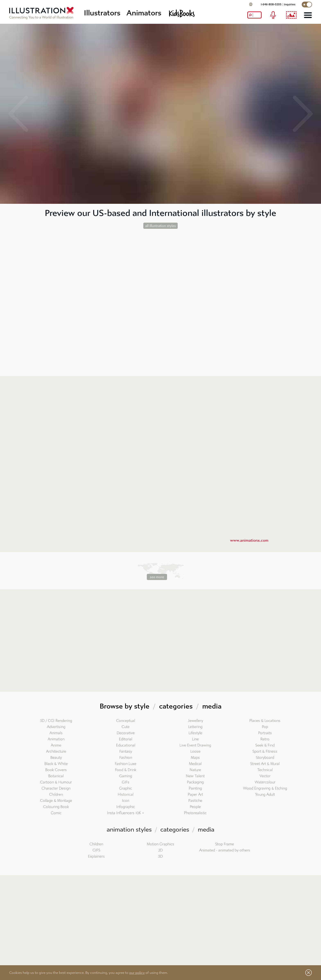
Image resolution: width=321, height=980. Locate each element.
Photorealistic (195, 813)
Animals (56, 733)
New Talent (195, 776)
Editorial (126, 739)
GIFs (126, 782)
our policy (137, 973)
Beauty (56, 758)
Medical (195, 764)
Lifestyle (195, 733)
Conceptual (126, 721)
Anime (56, 745)
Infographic (126, 807)
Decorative (126, 733)
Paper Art (195, 795)
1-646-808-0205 (271, 4)
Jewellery (195, 721)
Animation (56, 739)
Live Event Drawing (195, 745)
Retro (265, 739)
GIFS (96, 850)
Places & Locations (265, 721)
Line (195, 739)
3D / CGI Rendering (56, 721)
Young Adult (265, 795)
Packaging (195, 782)
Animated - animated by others (225, 850)
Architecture (56, 752)
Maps (195, 758)
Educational (126, 745)
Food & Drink (126, 770)
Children (56, 795)
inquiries (290, 4)
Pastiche (195, 801)
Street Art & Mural (265, 764)
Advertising (56, 727)
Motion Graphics (160, 844)
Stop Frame (225, 844)
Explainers (96, 856)
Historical (126, 795)
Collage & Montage (56, 801)
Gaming (126, 776)
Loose (195, 752)
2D (160, 850)
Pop (265, 727)
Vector (265, 776)
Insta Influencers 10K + (126, 813)
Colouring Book (56, 807)
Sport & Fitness (265, 752)
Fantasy (126, 752)
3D (160, 856)
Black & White (56, 764)
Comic (56, 813)
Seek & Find (265, 745)
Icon (126, 801)
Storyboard (265, 758)
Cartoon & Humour (56, 782)
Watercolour (265, 782)
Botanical (56, 776)
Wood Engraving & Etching (265, 788)
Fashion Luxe (126, 764)
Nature (195, 770)
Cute (126, 727)
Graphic (126, 788)
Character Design (56, 788)
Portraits (265, 733)
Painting (195, 788)
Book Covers (56, 770)
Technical (265, 770)
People (195, 807)
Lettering (195, 727)
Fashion (126, 758)
